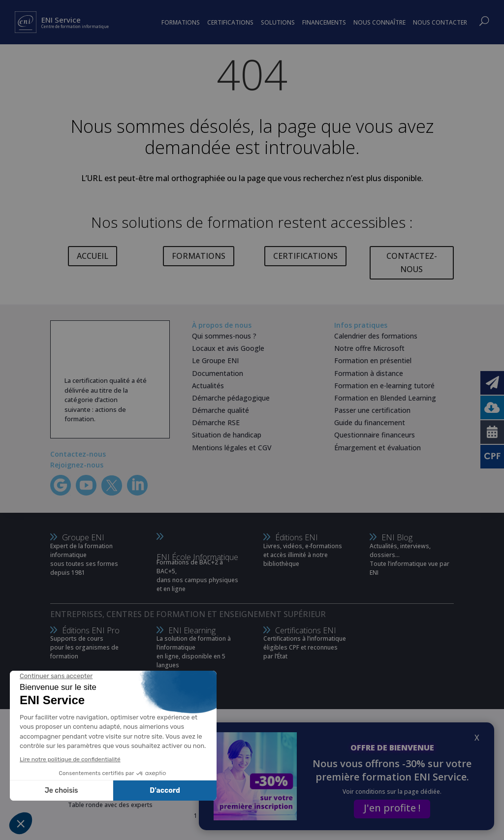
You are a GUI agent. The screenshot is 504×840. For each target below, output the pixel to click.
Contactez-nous (78, 454)
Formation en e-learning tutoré (384, 386)
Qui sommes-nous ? (224, 336)
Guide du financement (370, 422)
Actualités (208, 386)
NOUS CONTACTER (440, 22)
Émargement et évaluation (378, 448)
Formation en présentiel (373, 360)
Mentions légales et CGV (232, 448)
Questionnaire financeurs (375, 435)
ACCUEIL (93, 256)
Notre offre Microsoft (369, 348)
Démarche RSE (216, 422)
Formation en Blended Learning (385, 398)
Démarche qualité (220, 410)
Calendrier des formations (376, 336)
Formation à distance (369, 373)
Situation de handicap (227, 435)
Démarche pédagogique (231, 398)
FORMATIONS (199, 256)
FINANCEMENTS (324, 22)
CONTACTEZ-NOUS (412, 263)
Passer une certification (372, 410)
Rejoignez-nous (77, 465)
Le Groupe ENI (215, 360)
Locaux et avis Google (228, 348)
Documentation (218, 373)
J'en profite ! (392, 808)
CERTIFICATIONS (305, 256)
